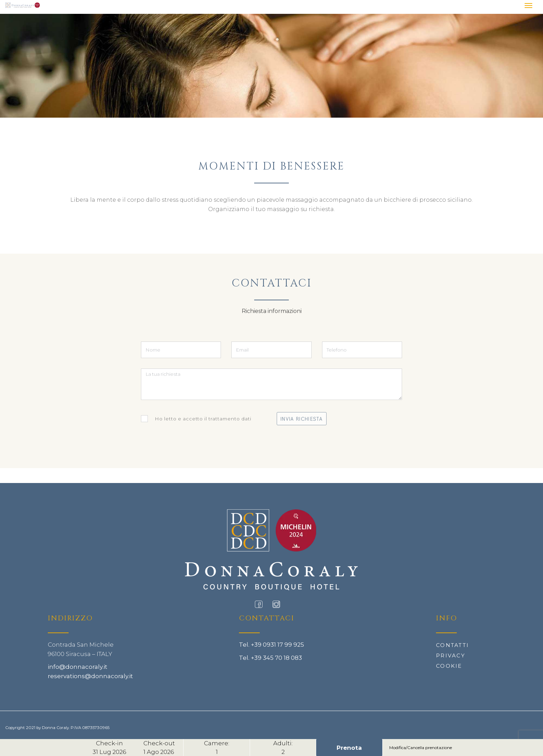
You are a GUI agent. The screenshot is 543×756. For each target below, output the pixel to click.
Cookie (449, 666)
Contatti (452, 645)
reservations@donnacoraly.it (90, 676)
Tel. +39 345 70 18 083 (270, 658)
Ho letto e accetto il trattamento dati (196, 419)
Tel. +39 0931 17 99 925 (271, 645)
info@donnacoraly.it (78, 667)
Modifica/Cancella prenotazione (421, 748)
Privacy (451, 655)
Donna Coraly (55, 728)
